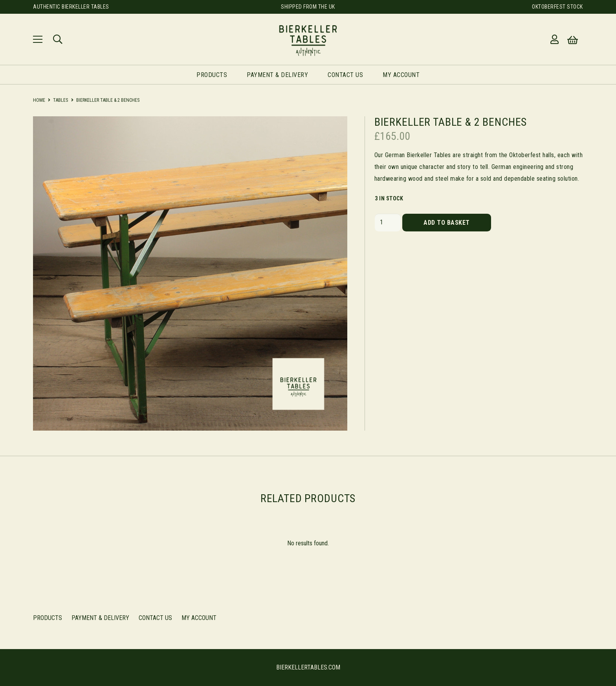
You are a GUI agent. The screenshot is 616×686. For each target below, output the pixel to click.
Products (48, 618)
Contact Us (155, 618)
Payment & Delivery (100, 618)
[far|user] (556, 39)
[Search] (58, 39)
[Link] (308, 39)
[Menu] (38, 39)
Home (39, 100)
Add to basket (446, 223)
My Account (199, 618)
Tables (60, 100)
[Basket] (573, 40)
